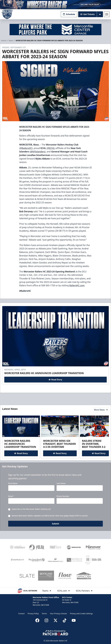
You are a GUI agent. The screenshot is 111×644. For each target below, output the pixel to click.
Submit (56, 524)
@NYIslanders (38, 152)
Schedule (69, 14)
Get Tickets (87, 14)
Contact (21, 614)
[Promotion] (55, 5)
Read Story (55, 380)
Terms (44, 614)
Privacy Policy (33, 614)
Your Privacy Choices (58, 614)
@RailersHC (26, 148)
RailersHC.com (77, 285)
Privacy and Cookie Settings (81, 614)
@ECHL (51, 148)
